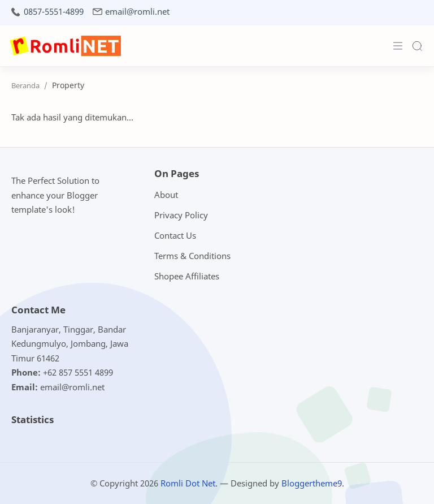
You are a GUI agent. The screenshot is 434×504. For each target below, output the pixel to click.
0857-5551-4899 (54, 12)
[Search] (417, 46)
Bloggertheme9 (312, 483)
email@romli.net (137, 12)
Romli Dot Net (188, 483)
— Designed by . (282, 483)
